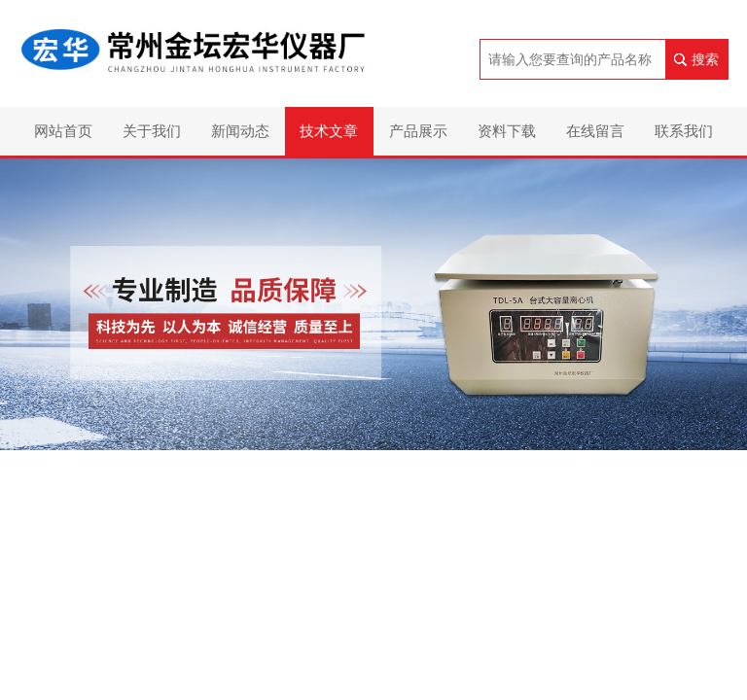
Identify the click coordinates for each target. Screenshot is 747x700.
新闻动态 (240, 131)
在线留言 (595, 131)
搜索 (705, 59)
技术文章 (329, 131)
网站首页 (63, 131)
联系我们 (684, 131)
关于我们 (152, 131)
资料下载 (507, 131)
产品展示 (418, 131)
